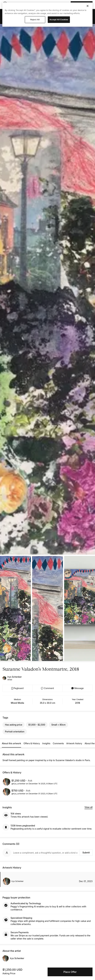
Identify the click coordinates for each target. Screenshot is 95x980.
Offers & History (32, 743)
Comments (58, 743)
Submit (86, 853)
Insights (46, 743)
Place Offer (70, 972)
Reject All (35, 19)
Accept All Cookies (59, 19)
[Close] (88, 6)
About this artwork (11, 743)
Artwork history (74, 743)
